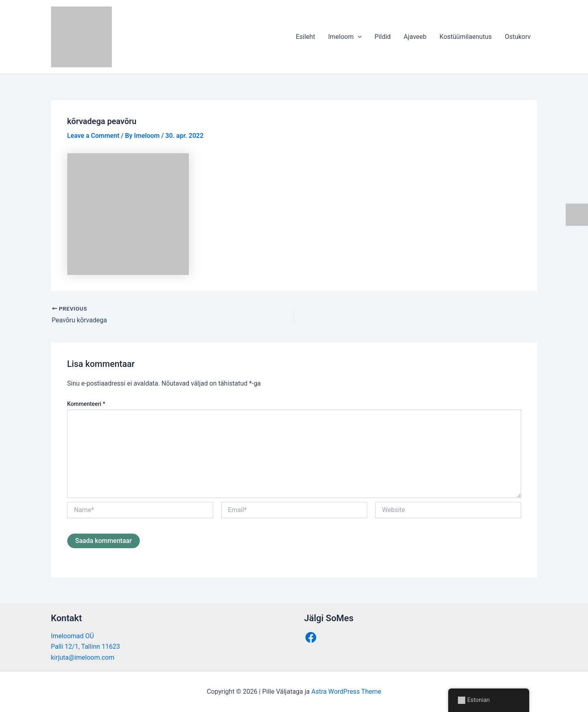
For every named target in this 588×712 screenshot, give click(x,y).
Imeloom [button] (345, 37)
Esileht (306, 37)
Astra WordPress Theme (346, 692)
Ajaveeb (415, 37)
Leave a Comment (93, 136)
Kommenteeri (86, 404)
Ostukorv (518, 37)
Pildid (383, 37)
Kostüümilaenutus (466, 37)
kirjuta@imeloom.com (83, 657)
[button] (358, 37)
